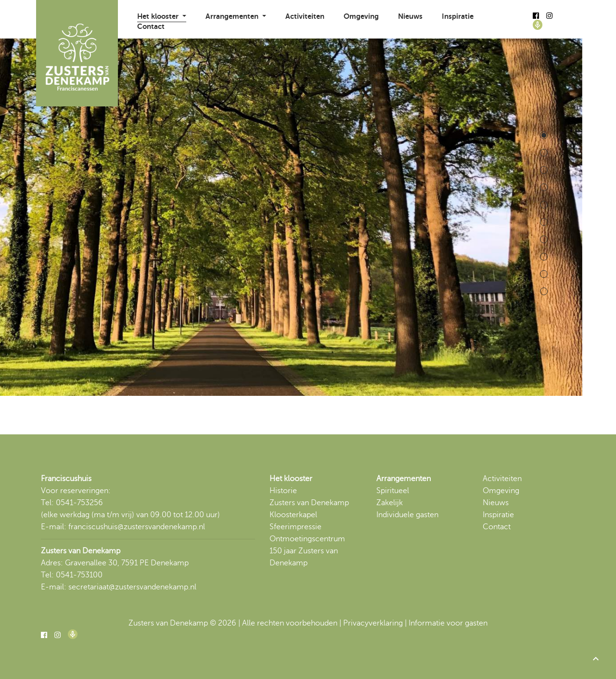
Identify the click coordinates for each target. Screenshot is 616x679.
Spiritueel (393, 491)
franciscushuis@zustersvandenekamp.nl (137, 527)
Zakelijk (390, 503)
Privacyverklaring (373, 623)
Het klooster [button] (159, 16)
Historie (283, 491)
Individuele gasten (407, 515)
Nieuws (410, 16)
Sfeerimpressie (295, 527)
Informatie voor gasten (448, 623)
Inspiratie (458, 16)
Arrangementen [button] (233, 16)
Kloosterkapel (293, 515)
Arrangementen (404, 479)
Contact (151, 26)
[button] (596, 659)
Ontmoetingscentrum (307, 539)
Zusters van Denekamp (309, 503)
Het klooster (291, 479)
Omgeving (361, 16)
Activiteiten (305, 16)
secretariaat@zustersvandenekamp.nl (132, 587)
